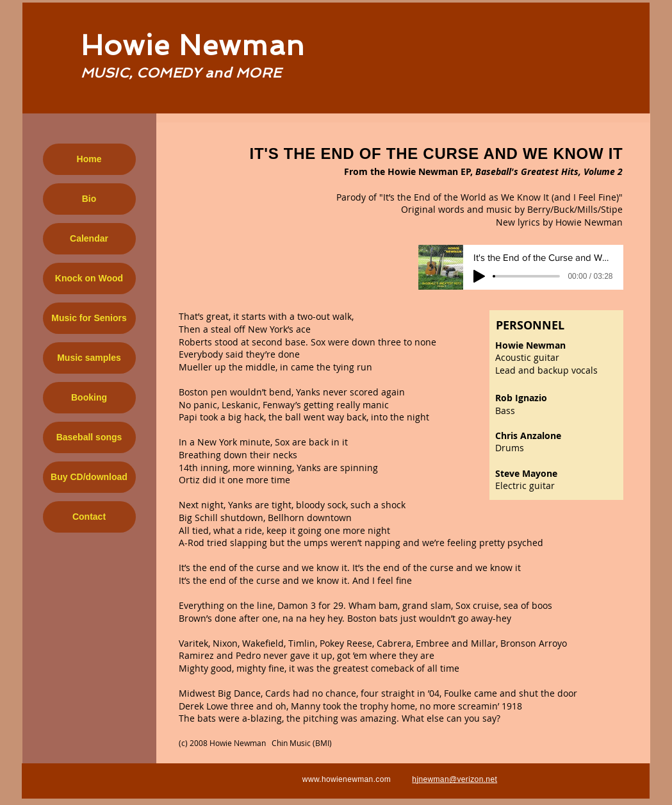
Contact (89, 517)
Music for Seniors (89, 318)
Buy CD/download (89, 477)
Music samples (89, 358)
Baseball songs (89, 437)
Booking (89, 397)
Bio (89, 199)
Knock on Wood (89, 278)
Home (89, 159)
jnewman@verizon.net (457, 779)
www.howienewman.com (347, 779)
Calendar (89, 238)
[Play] (479, 276)
